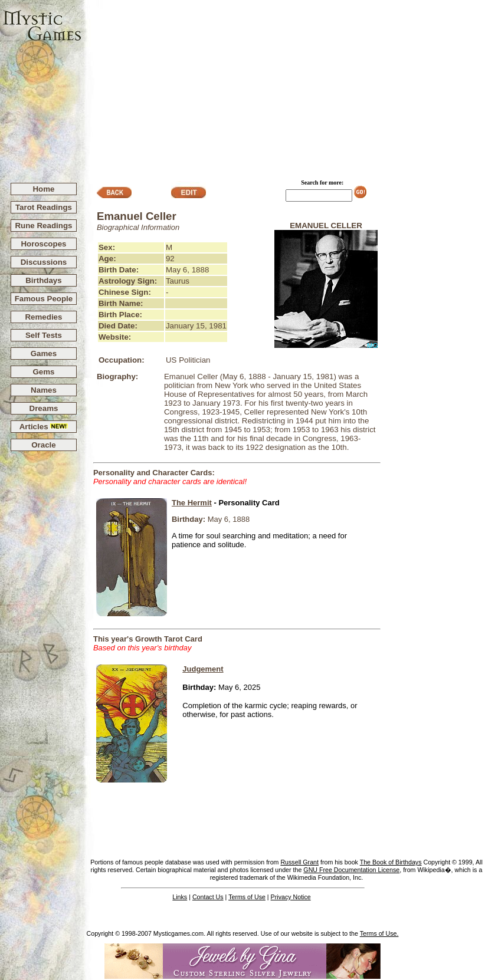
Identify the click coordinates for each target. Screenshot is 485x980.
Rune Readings (43, 226)
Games (44, 353)
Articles (44, 427)
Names (44, 390)
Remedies (43, 317)
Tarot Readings (44, 207)
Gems (43, 372)
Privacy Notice (291, 897)
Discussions (44, 262)
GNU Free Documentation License (351, 870)
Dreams (44, 408)
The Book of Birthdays (391, 862)
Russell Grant (299, 862)
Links (180, 897)
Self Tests (44, 335)
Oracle (44, 445)
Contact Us (208, 897)
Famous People (44, 299)
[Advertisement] (284, 86)
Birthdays (43, 280)
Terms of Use (247, 897)
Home (43, 189)
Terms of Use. (379, 933)
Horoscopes (43, 244)
